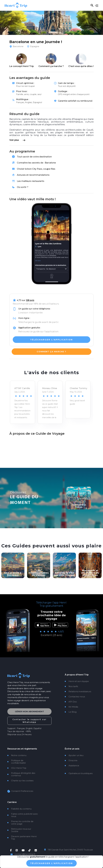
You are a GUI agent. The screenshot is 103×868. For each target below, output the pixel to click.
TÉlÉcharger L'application (51, 863)
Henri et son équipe (77, 681)
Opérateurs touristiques (79, 773)
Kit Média (71, 707)
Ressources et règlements (22, 748)
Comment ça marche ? (51, 352)
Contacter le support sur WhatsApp (30, 720)
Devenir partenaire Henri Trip (22, 837)
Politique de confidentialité (17, 761)
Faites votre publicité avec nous (23, 814)
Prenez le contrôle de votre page (20, 822)
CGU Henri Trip (17, 767)
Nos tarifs (71, 686)
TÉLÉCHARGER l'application (51, 339)
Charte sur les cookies (20, 780)
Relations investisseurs (78, 692)
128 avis (30, 300)
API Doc (71, 702)
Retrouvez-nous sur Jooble (19, 829)
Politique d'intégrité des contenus (21, 774)
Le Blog (71, 712)
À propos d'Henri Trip (77, 675)
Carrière (12, 802)
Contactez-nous (75, 697)
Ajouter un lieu (74, 755)
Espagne (35, 46)
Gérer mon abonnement (29, 711)
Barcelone (18, 46)
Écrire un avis (72, 748)
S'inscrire (71, 760)
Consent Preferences (22, 790)
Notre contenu (17, 755)
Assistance (72, 765)
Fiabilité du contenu (19, 808)
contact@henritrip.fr (25, 854)
